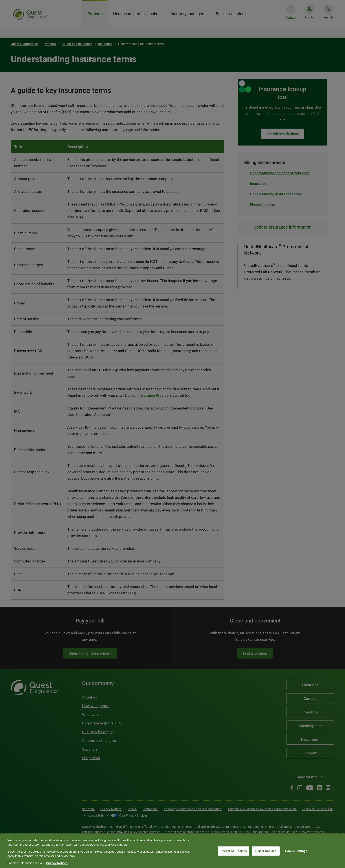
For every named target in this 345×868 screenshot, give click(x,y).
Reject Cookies (266, 851)
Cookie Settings (296, 851)
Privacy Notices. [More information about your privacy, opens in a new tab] (57, 863)
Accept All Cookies (234, 851)
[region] (172, 851)
